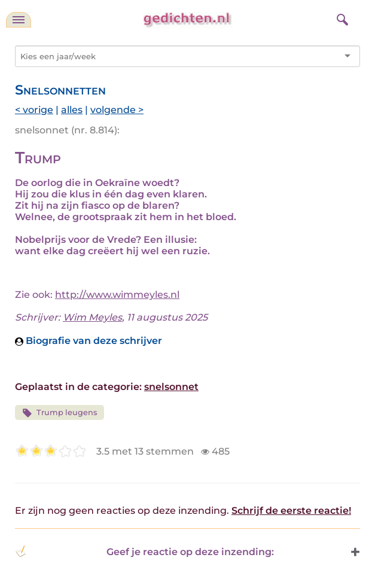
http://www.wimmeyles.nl (117, 295)
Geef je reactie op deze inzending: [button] (144, 552)
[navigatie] (19, 20)
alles (72, 110)
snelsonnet (171, 387)
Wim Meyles (92, 317)
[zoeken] (341, 18)
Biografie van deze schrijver (89, 341)
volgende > (117, 110)
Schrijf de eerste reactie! (291, 511)
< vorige (34, 110)
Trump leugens (60, 413)
